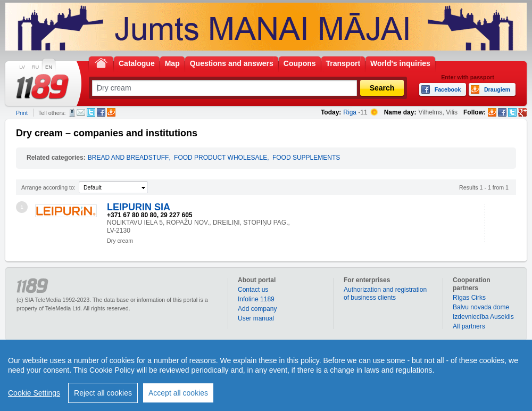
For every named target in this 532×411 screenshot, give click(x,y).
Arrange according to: (48, 187)
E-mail (81, 112)
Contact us (253, 290)
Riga (350, 112)
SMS (72, 113)
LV (22, 67)
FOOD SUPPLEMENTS (306, 158)
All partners (469, 326)
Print (22, 113)
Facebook (101, 112)
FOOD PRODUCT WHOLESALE (221, 158)
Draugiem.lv (111, 112)
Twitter (91, 112)
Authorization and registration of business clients (385, 294)
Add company (257, 309)
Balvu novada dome (481, 307)
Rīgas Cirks (469, 298)
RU (35, 67)
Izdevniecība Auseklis (483, 317)
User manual (256, 318)
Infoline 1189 (256, 299)
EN (49, 67)
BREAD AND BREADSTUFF (128, 158)
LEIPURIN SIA (139, 207)
